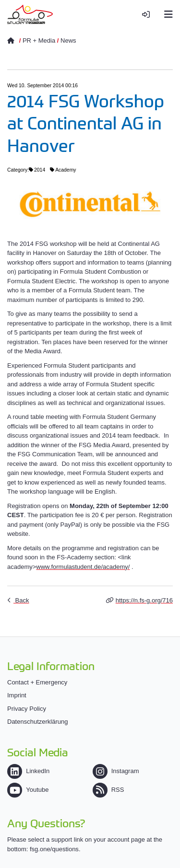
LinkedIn (28, 771)
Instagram (116, 771)
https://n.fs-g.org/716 (144, 600)
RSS (108, 790)
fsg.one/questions (54, 849)
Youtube (28, 790)
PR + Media (39, 41)
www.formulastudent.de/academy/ (83, 567)
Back (21, 600)
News (68, 41)
